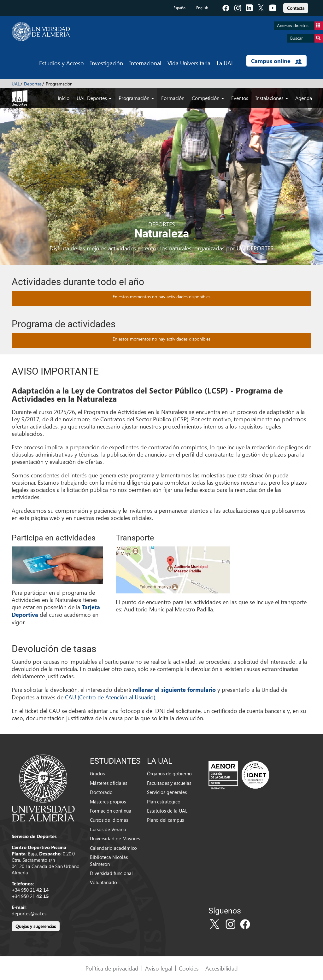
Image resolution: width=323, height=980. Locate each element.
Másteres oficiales (109, 783)
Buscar (307, 38)
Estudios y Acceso (62, 63)
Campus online (276, 61)
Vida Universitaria (189, 63)
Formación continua (111, 811)
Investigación (107, 63)
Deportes (33, 84)
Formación (173, 98)
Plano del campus (165, 820)
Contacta (296, 8)
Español (180, 8)
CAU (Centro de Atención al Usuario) (110, 697)
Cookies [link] (189, 968)
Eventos (240, 98)
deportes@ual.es (29, 913)
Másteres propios (108, 802)
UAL (16, 84)
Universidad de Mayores (115, 838)
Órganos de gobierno (169, 773)
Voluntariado (103, 882)
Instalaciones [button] (272, 98)
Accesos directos (300, 26)
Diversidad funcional (111, 873)
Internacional (145, 63)
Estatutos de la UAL (167, 811)
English (202, 8)
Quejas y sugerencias (36, 926)
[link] (296, 7)
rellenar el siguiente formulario (174, 690)
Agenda (304, 98)
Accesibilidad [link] (222, 968)
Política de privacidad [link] (112, 968)
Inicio (64, 98)
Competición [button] (208, 98)
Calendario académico (113, 848)
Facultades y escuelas (169, 783)
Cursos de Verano (108, 829)
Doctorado (101, 792)
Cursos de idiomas (109, 820)
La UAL (225, 63)
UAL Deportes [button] (94, 98)
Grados (97, 773)
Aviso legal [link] (159, 968)
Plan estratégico (164, 802)
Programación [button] (136, 98)
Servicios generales (167, 792)
